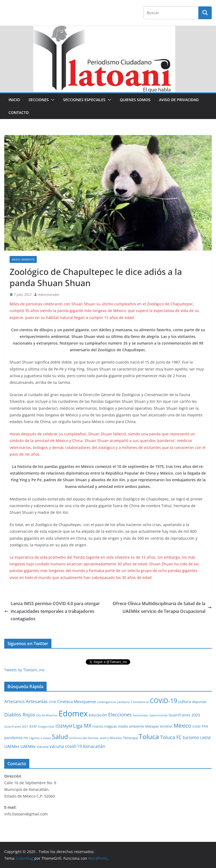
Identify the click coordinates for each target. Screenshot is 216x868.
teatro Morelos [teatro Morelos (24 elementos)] (111, 738)
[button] (52, 100)
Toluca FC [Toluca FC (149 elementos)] (171, 737)
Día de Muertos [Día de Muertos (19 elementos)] (47, 715)
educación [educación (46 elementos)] (98, 715)
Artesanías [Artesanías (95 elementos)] (37, 701)
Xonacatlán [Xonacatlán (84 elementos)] (94, 746)
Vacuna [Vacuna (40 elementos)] (43, 747)
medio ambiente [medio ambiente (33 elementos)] (131, 726)
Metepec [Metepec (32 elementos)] (152, 726)
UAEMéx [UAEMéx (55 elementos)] (28, 746)
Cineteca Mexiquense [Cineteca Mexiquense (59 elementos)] (77, 701)
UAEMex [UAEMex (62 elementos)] (12, 746)
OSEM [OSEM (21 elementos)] (196, 726)
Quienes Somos (135, 100)
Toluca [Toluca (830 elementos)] (149, 736)
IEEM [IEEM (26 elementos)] (33, 726)
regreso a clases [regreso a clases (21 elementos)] (40, 738)
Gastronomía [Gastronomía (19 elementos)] (158, 715)
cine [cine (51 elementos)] (52, 702)
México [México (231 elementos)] (182, 725)
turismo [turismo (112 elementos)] (191, 737)
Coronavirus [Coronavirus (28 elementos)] (140, 702)
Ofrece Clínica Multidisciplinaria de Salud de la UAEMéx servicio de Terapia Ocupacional (162, 607)
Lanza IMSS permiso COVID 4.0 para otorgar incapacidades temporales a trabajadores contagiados (52, 611)
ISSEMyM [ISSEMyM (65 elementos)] (64, 726)
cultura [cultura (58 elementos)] (185, 701)
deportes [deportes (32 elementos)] (199, 702)
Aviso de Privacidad (179, 100)
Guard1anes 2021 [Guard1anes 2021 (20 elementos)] (16, 726)
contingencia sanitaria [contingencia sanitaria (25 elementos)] (113, 702)
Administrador (49, 295)
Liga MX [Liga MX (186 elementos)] (82, 726)
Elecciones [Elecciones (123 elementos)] (120, 715)
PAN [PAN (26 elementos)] (205, 726)
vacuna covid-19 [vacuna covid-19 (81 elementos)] (66, 746)
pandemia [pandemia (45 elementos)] (13, 738)
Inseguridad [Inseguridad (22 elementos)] (46, 726)
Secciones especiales (84, 100)
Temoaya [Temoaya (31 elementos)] (130, 738)
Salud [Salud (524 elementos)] (60, 737)
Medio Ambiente (23, 259)
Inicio (14, 100)
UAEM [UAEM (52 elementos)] (205, 738)
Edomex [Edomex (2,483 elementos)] (73, 713)
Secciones (39, 100)
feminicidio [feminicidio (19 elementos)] (141, 715)
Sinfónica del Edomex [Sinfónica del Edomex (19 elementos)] (84, 738)
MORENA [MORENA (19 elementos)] (166, 727)
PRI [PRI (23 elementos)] (26, 738)
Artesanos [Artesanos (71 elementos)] (15, 701)
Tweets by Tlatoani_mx (24, 670)
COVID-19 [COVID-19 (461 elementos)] (164, 701)
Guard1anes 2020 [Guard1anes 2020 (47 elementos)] (184, 715)
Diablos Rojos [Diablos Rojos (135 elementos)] (20, 715)
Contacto (19, 113)
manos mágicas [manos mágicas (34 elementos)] (105, 726)
